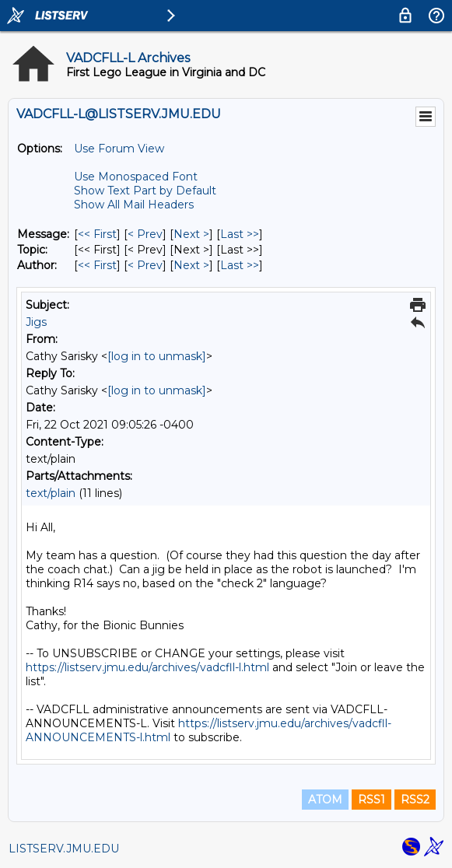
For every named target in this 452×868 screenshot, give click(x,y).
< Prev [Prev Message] (145, 234)
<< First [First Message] (97, 234)
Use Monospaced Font (136, 177)
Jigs (36, 322)
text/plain (51, 493)
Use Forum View (119, 149)
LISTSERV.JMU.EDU (64, 849)
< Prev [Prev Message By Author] (145, 265)
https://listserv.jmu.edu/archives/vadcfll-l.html (147, 667)
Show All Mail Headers (134, 205)
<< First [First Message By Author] (97, 265)
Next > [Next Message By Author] (191, 265)
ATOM (325, 800)
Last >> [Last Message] (240, 234)
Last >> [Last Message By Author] (240, 265)
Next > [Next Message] (191, 234)
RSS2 (415, 800)
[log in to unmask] (157, 356)
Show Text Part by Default (145, 191)
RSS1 (371, 800)
